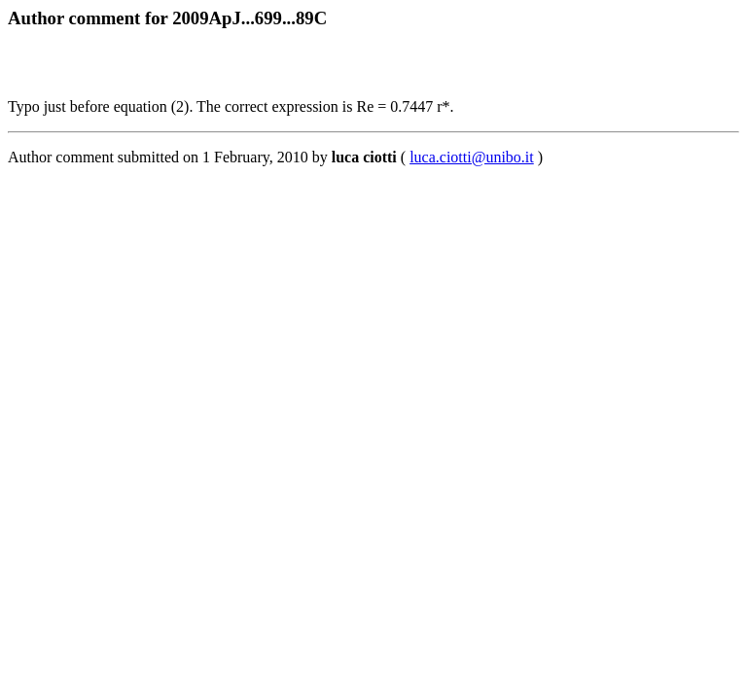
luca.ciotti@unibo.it (472, 157)
